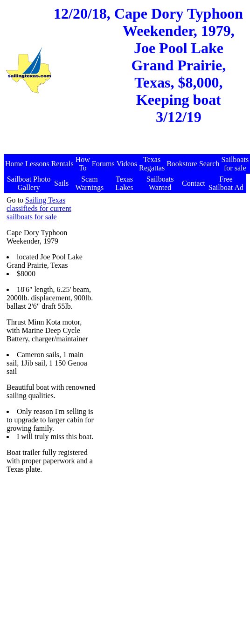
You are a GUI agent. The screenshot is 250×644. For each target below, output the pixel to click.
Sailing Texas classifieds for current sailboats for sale (39, 208)
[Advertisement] (171, 254)
